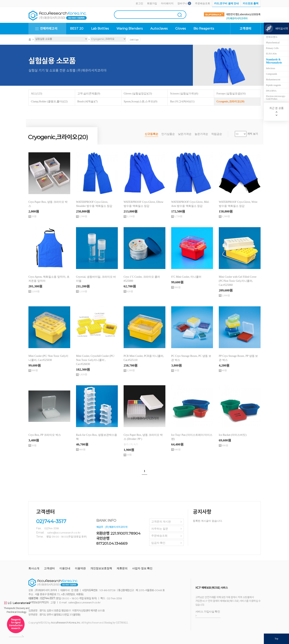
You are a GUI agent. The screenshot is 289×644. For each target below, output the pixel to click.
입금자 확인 (158, 543)
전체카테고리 (49, 29)
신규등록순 (151, 134)
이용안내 (65, 568)
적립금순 (217, 134)
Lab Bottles (100, 29)
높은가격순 (201, 134)
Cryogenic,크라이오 (230, 101)
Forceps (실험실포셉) (231, 94)
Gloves (180, 29)
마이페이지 (167, 3)
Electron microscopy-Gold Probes (276, 98)
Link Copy (134, 40)
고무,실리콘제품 (89, 94)
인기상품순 (168, 134)
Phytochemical (273, 43)
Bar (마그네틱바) (182, 101)
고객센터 (49, 568)
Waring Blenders (130, 29)
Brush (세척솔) (88, 101)
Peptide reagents (273, 85)
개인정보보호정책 (101, 568)
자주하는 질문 (160, 529)
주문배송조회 (203, 3)
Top (277, 639)
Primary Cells (272, 48)
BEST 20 (77, 29)
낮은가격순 (185, 134)
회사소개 (34, 568)
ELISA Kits (271, 54)
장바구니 (182, 3)
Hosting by (116, 623)
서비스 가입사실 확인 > (208, 614)
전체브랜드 (272, 37)
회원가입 (152, 3)
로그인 (139, 3)
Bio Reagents (204, 29)
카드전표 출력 (251, 3)
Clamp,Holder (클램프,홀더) (49, 101)
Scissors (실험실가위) (184, 94)
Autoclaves (159, 29)
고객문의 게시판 (161, 522)
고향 (53, 602)
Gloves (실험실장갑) (138, 94)
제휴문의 (122, 568)
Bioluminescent (273, 80)
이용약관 (80, 568)
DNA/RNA (271, 91)
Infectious (271, 68)
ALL (37, 94)
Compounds (271, 74)
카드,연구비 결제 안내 (226, 3)
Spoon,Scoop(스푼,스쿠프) (141, 101)
